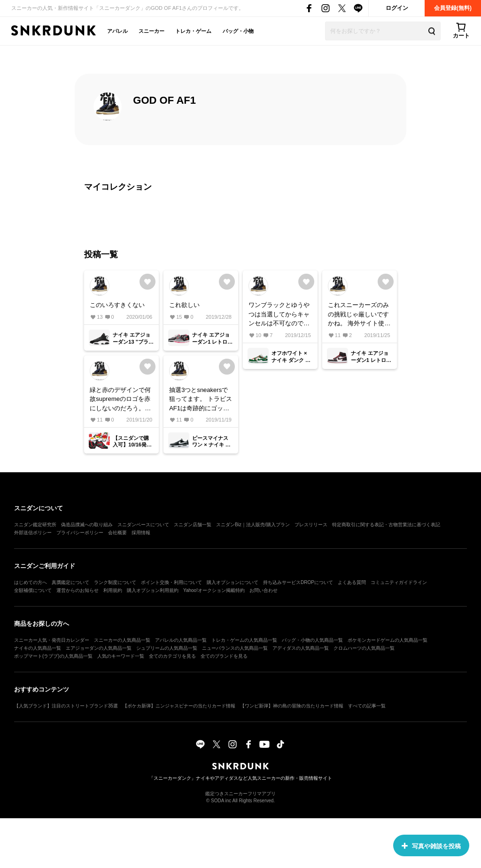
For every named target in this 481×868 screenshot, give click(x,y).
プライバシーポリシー (80, 533)
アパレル (117, 31)
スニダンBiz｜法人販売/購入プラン (253, 525)
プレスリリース (311, 525)
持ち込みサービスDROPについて (298, 582)
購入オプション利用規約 (153, 590)
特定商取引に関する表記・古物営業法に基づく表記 (386, 525)
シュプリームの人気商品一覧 (167, 648)
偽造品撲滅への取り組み (87, 525)
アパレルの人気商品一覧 (181, 640)
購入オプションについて (233, 582)
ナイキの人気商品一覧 (38, 648)
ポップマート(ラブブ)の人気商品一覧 (53, 656)
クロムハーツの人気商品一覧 (364, 648)
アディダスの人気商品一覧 (301, 648)
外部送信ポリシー (33, 533)
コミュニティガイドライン (399, 582)
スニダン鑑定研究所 (35, 525)
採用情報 (141, 533)
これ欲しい (184, 305)
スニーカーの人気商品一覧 (122, 640)
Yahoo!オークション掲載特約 (214, 590)
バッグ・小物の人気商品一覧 (312, 640)
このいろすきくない (117, 305)
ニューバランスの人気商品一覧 (235, 648)
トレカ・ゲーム (193, 31)
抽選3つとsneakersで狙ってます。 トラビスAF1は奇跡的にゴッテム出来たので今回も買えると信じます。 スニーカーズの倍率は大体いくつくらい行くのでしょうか (201, 400)
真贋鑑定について (70, 582)
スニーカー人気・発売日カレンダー (52, 640)
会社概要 (117, 533)
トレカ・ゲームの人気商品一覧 (244, 640)
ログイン (397, 8)
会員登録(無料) (453, 8)
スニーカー (151, 31)
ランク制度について (115, 582)
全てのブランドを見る (224, 656)
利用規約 (113, 590)
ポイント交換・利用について (171, 582)
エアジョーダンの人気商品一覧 (99, 648)
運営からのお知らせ (78, 590)
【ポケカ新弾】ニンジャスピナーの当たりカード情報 (179, 706)
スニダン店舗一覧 (193, 525)
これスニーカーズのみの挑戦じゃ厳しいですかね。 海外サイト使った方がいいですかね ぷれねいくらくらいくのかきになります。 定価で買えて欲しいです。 (359, 315)
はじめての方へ (31, 582)
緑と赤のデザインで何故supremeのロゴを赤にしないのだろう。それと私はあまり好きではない (120, 400)
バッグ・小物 (238, 31)
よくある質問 (352, 582)
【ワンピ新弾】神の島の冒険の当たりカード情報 (292, 706)
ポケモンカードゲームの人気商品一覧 (388, 640)
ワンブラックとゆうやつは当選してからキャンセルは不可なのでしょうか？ (279, 315)
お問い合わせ (264, 590)
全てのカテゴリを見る (172, 656)
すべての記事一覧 (367, 706)
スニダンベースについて (143, 525)
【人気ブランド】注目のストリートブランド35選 (66, 706)
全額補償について (33, 590)
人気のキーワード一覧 (121, 656)
